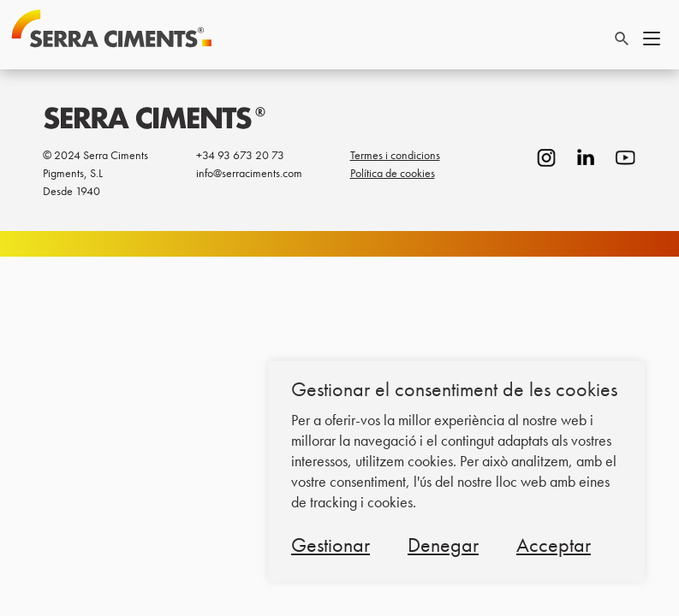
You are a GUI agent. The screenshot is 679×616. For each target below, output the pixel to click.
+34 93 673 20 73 (240, 155)
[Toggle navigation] (652, 36)
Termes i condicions (395, 155)
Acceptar (554, 545)
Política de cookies (393, 173)
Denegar (443, 545)
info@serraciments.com (249, 173)
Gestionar (331, 545)
